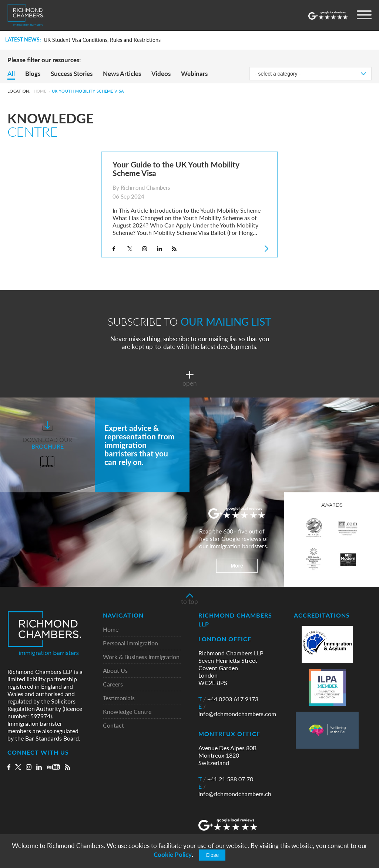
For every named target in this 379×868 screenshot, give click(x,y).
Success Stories (72, 74)
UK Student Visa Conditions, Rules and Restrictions (102, 40)
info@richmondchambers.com (237, 710)
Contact (113, 726)
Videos (161, 74)
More (237, 566)
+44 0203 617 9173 (228, 699)
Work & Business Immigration (141, 657)
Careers (113, 684)
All (11, 74)
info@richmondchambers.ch (235, 790)
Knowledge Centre (127, 712)
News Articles (122, 74)
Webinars (194, 74)
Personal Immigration (130, 643)
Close (212, 855)
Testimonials (119, 698)
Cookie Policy (173, 854)
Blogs (33, 74)
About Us (115, 671)
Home (40, 91)
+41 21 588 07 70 (226, 779)
